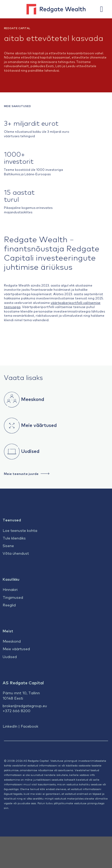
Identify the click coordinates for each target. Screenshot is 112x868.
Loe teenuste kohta (20, 530)
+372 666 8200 (17, 711)
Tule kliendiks (14, 538)
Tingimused (13, 597)
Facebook (30, 726)
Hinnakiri (10, 589)
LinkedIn (10, 726)
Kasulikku (11, 579)
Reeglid (9, 605)
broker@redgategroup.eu (25, 706)
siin (6, 808)
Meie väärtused (38, 425)
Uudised (30, 451)
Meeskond (32, 399)
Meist (8, 631)
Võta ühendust (16, 553)
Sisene (8, 546)
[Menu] (104, 9)
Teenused (12, 520)
